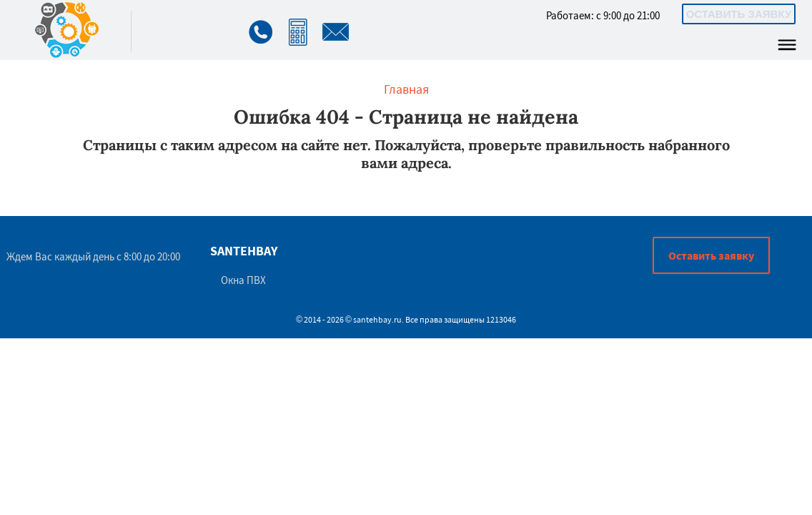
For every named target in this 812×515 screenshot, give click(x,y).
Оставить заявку (739, 14)
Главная (406, 89)
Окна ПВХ (243, 280)
